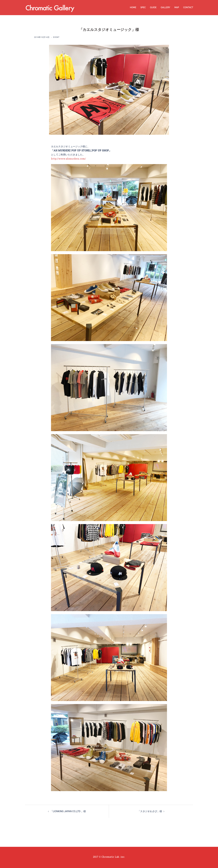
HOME (133, 7)
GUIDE (153, 7)
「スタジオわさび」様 (150, 811)
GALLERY (165, 7)
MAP (177, 7)
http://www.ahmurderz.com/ (68, 159)
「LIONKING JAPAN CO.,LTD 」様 (68, 811)
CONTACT (188, 7)
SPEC (143, 7)
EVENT (56, 37)
